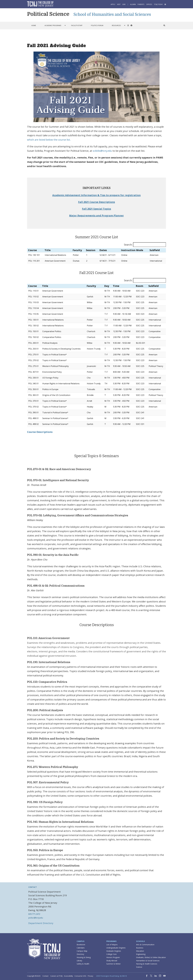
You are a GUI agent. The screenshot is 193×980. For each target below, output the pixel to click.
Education (140, 951)
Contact (45, 976)
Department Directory (41, 923)
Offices (149, 4)
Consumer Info (80, 976)
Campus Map (82, 951)
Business (140, 948)
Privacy (90, 976)
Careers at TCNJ (56, 976)
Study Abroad (112, 961)
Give (124, 4)
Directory (80, 954)
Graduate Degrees (114, 951)
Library (79, 961)
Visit (119, 4)
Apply (113, 4)
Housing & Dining (84, 957)
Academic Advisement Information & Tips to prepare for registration (96, 195)
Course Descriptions (40, 432)
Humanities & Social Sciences (148, 961)
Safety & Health (83, 964)
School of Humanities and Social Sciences (112, 14)
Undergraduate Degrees (116, 948)
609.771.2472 (34, 914)
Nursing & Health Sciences (147, 964)
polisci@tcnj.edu (36, 918)
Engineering (141, 954)
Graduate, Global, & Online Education (151, 957)
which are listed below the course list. (49, 140)
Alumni (133, 4)
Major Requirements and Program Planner (96, 215)
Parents (141, 4)
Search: (128, 245)
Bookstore (81, 945)
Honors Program (113, 957)
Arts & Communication (145, 945)
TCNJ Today (158, 4)
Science (139, 967)
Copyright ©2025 (34, 976)
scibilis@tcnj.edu (102, 151)
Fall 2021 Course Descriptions (97, 202)
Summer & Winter (113, 964)
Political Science (48, 14)
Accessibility (68, 976)
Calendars (81, 948)
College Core (111, 954)
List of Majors (112, 945)
